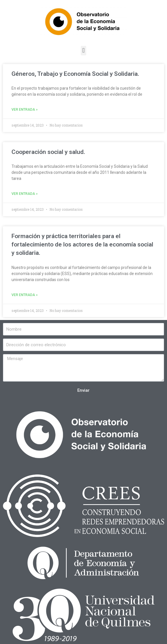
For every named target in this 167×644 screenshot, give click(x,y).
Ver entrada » (25, 110)
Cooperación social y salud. (48, 152)
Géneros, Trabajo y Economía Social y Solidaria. (75, 74)
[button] (83, 51)
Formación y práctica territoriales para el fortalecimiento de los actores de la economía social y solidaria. (82, 245)
